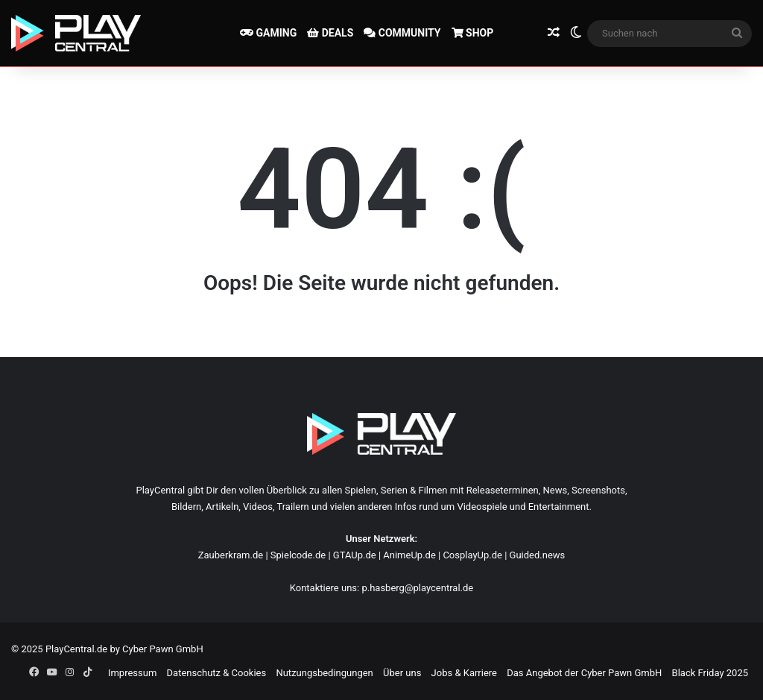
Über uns (402, 673)
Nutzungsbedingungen (324, 673)
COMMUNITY (402, 33)
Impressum (132, 673)
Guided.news (538, 555)
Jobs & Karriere (464, 673)
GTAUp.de (355, 555)
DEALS (330, 33)
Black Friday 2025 (710, 673)
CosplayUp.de (472, 555)
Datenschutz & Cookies (217, 673)
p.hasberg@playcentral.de (417, 588)
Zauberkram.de (231, 555)
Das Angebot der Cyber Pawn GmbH (584, 673)
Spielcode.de (298, 555)
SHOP (473, 33)
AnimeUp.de (409, 555)
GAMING (268, 33)
